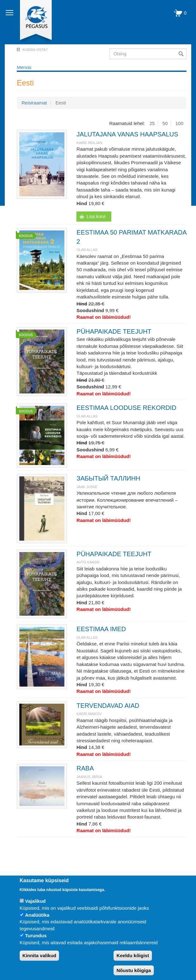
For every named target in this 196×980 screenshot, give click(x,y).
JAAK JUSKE (87, 487)
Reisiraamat (34, 103)
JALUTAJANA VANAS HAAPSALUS (127, 134)
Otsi (183, 54)
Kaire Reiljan (89, 143)
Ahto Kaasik (88, 562)
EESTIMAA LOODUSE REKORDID (126, 408)
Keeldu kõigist (133, 955)
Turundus (36, 936)
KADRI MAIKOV (89, 714)
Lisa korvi (96, 217)
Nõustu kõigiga (134, 970)
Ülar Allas (87, 250)
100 (179, 123)
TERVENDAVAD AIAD (108, 706)
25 (152, 123)
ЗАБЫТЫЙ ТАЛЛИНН (108, 478)
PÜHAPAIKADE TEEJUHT (114, 331)
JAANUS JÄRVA (89, 777)
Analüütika (37, 915)
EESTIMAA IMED (101, 629)
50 (165, 123)
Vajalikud (35, 901)
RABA (85, 768)
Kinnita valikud (39, 955)
